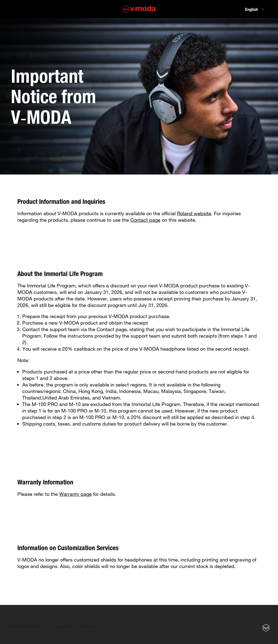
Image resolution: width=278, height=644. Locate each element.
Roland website (194, 213)
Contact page (145, 220)
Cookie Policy (85, 626)
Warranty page (75, 494)
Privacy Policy (62, 626)
